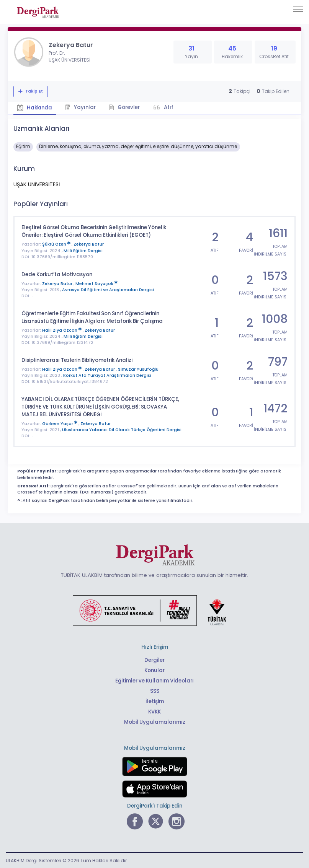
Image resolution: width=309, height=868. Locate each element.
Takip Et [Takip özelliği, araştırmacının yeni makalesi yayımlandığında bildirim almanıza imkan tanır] (34, 91)
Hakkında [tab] (35, 108)
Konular (154, 670)
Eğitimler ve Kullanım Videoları (154, 680)
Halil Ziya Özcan (62, 330)
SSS (155, 690)
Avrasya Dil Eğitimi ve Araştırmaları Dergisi (108, 289)
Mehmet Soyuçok (96, 283)
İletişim (154, 701)
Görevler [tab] (125, 107)
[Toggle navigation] (298, 9)
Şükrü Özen (57, 244)
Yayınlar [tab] (81, 107)
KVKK (154, 711)
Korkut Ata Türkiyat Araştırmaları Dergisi (107, 375)
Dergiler (154, 659)
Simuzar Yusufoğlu (138, 369)
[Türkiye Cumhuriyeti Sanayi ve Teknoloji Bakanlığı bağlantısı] (154, 609)
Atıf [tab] (170, 107)
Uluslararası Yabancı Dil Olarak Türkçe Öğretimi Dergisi (122, 429)
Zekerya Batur (89, 244)
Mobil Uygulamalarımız (155, 721)
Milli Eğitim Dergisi (83, 250)
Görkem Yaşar (60, 423)
